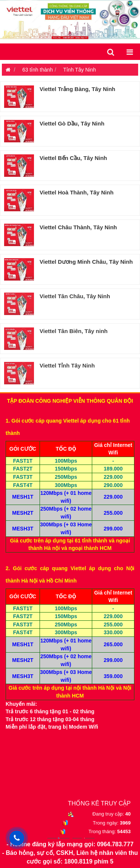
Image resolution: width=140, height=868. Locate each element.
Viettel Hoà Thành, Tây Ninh (77, 192)
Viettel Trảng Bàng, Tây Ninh (77, 89)
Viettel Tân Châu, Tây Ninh (75, 296)
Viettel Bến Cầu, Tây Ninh (73, 158)
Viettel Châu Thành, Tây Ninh (78, 227)
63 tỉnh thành (38, 70)
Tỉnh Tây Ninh (80, 70)
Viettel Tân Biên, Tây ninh (74, 331)
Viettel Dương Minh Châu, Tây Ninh (86, 262)
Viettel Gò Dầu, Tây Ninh (72, 123)
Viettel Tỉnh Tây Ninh (67, 365)
